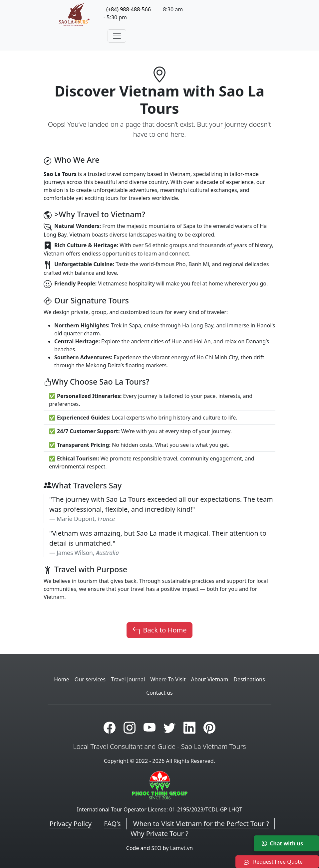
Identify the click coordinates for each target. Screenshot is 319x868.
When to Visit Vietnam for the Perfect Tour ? (201, 824)
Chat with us (282, 843)
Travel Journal (128, 679)
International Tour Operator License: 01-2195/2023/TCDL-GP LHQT (160, 809)
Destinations (249, 679)
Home (62, 679)
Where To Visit (168, 679)
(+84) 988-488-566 (129, 9)
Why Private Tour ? (159, 834)
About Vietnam (209, 679)
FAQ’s (112, 824)
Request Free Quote (273, 862)
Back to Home (159, 630)
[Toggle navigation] (117, 36)
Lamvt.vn (182, 848)
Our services (90, 679)
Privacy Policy (71, 824)
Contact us (159, 693)
